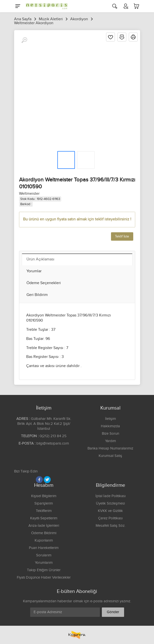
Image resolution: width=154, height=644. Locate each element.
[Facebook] (39, 480)
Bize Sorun (110, 434)
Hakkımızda (110, 426)
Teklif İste (122, 236)
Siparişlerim (44, 503)
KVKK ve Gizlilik (110, 511)
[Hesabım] (126, 6)
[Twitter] (47, 480)
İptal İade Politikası (110, 496)
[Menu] (18, 6)
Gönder (113, 612)
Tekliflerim (44, 511)
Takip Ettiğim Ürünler (44, 570)
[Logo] (45, 6)
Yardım (110, 441)
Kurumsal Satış (110, 456)
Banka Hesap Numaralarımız (110, 448)
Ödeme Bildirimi (44, 533)
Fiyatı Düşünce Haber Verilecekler (44, 577)
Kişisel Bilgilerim (44, 496)
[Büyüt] (24, 40)
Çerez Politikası (110, 518)
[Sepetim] (136, 6)
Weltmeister (29, 194)
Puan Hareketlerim (44, 548)
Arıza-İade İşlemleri (44, 526)
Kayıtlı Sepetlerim (44, 518)
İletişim (110, 419)
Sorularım (44, 555)
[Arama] (115, 6)
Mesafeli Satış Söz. (110, 526)
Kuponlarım (44, 540)
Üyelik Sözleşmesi (110, 503)
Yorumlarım (44, 563)
